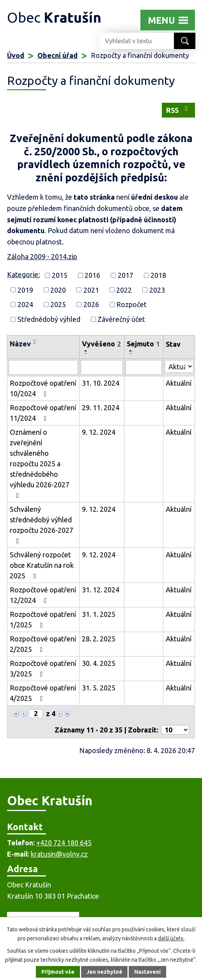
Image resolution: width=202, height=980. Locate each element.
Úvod (16, 55)
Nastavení (148, 972)
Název (20, 344)
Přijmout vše (58, 972)
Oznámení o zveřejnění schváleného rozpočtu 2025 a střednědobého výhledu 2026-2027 (40, 464)
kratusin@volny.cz (59, 854)
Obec (54, 17)
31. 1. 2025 (99, 614)
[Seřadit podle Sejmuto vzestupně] (131, 351)
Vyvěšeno (101, 344)
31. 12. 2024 (101, 590)
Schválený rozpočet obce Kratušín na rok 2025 (42, 565)
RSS (179, 110)
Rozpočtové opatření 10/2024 (43, 388)
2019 (25, 290)
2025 (58, 304)
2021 (91, 290)
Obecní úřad (58, 55)
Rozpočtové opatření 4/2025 (43, 693)
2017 (126, 275)
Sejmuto (143, 344)
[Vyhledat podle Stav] (179, 366)
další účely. (171, 938)
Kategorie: (23, 274)
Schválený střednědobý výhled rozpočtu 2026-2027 (42, 525)
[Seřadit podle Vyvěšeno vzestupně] (86, 351)
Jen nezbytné (105, 972)
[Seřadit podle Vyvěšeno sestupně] (86, 354)
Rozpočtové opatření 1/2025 (43, 619)
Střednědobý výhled (49, 319)
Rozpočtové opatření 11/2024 (43, 413)
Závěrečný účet (121, 319)
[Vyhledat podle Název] (43, 367)
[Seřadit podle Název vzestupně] (35, 340)
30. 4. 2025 (99, 663)
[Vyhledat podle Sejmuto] (144, 367)
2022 (124, 290)
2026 (91, 304)
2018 (158, 275)
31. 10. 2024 (101, 383)
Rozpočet (131, 304)
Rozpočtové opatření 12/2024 (43, 595)
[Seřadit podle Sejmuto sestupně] (131, 354)
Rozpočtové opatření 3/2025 (43, 668)
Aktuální (179, 383)
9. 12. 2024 (99, 432)
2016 (92, 275)
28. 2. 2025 (99, 639)
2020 (58, 290)
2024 (25, 304)
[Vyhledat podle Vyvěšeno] (102, 367)
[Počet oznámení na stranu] (175, 730)
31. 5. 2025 (99, 688)
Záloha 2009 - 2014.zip (42, 256)
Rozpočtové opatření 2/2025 (43, 644)
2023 (157, 290)
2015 (60, 275)
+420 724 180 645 (64, 843)
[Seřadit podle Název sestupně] (35, 343)
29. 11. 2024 (101, 407)
